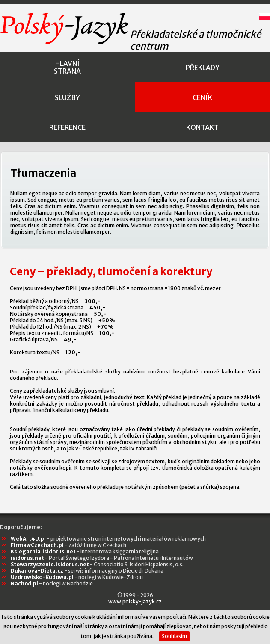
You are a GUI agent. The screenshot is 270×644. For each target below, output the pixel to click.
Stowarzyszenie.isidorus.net (97, 564)
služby (67, 97)
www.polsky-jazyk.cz (135, 601)
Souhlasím (174, 636)
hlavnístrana (67, 67)
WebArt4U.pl (108, 539)
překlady (203, 68)
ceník (202, 97)
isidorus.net (102, 558)
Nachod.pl (52, 584)
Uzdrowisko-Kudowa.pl (77, 577)
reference (67, 127)
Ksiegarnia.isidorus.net (85, 551)
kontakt (202, 127)
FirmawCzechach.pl (68, 545)
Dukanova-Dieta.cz (87, 571)
